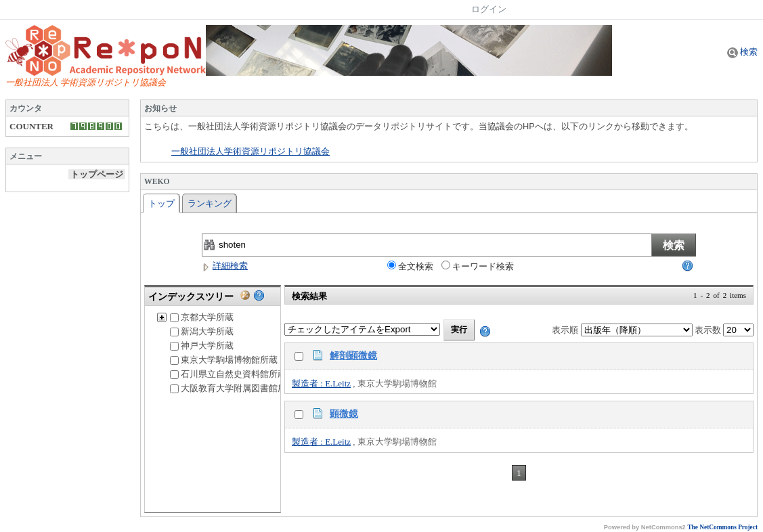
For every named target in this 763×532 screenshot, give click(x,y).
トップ (161, 203)
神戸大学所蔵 (202, 346)
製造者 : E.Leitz (321, 383)
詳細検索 (225, 266)
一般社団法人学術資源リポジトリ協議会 (250, 152)
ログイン (489, 9)
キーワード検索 (478, 266)
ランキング (210, 203)
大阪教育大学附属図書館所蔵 (233, 388)
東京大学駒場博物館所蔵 (224, 360)
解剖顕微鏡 (353, 355)
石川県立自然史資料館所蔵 (228, 374)
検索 (742, 52)
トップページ (97, 174)
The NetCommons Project (722, 527)
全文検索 (410, 266)
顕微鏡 (344, 414)
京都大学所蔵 (202, 317)
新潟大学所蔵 (202, 331)
